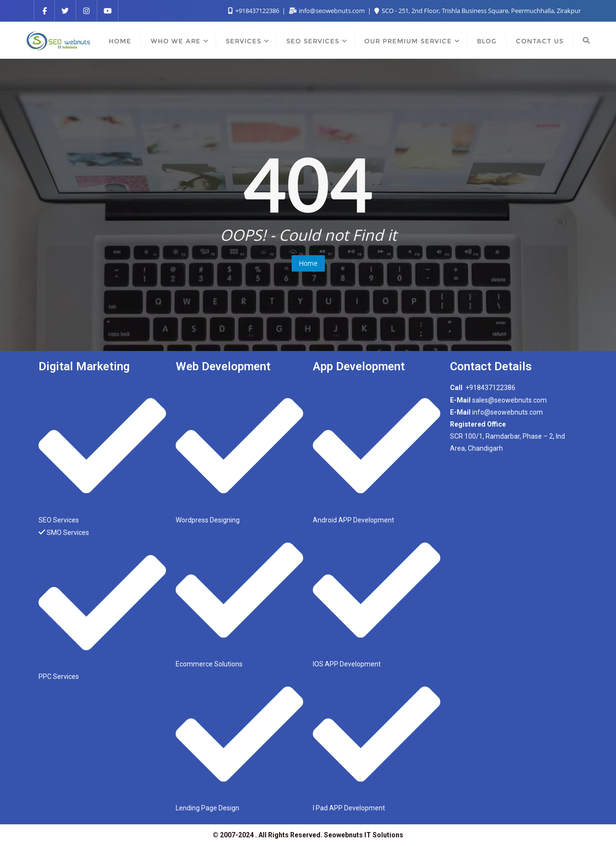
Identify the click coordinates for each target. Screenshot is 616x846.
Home (308, 263)
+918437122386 (254, 11)
